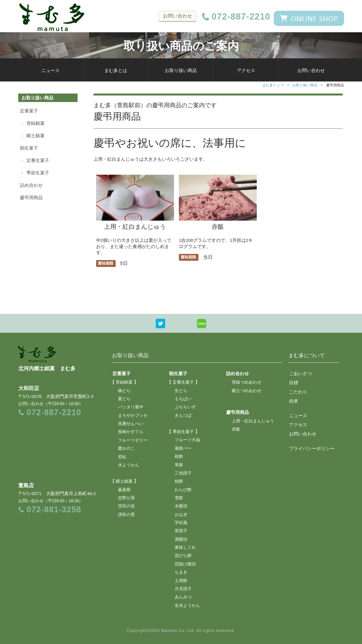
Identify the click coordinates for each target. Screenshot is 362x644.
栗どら (124, 399)
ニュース (51, 70)
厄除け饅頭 (185, 564)
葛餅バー (183, 448)
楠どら (124, 391)
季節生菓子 (38, 173)
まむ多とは (116, 70)
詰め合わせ (31, 185)
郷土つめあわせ (246, 391)
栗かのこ (126, 448)
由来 (294, 401)
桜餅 (179, 457)
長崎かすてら (131, 432)
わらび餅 (183, 490)
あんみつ (183, 597)
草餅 (179, 465)
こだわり (298, 392)
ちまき (181, 572)
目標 (294, 383)
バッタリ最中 (131, 407)
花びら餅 (183, 556)
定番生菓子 (38, 160)
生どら (181, 391)
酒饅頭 (181, 539)
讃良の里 (126, 515)
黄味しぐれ (185, 548)
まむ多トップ (273, 85)
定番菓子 (29, 111)
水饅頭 (181, 506)
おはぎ (181, 515)
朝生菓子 (29, 148)
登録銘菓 (36, 123)
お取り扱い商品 (181, 70)
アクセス (246, 70)
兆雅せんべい (131, 424)
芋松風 (181, 523)
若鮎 (122, 457)
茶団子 (181, 531)
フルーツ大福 (187, 440)
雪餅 (179, 498)
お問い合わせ (178, 16)
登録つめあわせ (246, 382)
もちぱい (183, 399)
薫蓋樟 (124, 490)
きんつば (183, 416)
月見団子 (183, 589)
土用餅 (181, 581)
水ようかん (129, 465)
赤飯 (218, 223)
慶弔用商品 (31, 198)
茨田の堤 (126, 506)
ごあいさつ (300, 373)
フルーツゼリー (133, 440)
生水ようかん (187, 606)
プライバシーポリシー (312, 448)
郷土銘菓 (36, 136)
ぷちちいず (185, 407)
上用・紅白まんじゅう (135, 223)
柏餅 (179, 481)
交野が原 (126, 498)
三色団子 (183, 473)
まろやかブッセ (133, 416)
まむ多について (307, 355)
